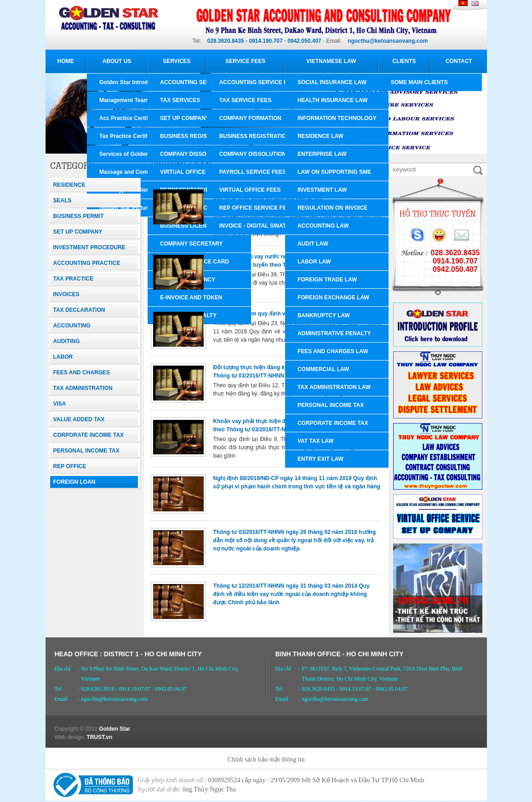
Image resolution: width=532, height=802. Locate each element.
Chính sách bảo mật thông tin (266, 759)
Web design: (70, 737)
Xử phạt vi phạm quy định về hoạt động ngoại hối (278, 314)
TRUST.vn (99, 737)
